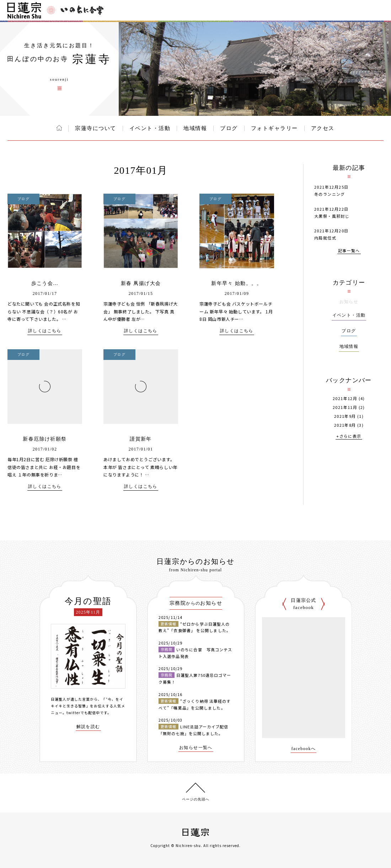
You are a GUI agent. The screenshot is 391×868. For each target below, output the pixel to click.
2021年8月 (345, 425)
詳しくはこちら (45, 331)
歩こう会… (45, 283)
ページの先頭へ (196, 799)
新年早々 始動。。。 (237, 283)
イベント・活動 (150, 128)
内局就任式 (325, 238)
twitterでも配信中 (83, 713)
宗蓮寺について (96, 128)
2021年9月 (345, 416)
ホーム (59, 128)
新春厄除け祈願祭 (45, 439)
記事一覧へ (349, 251)
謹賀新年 (141, 439)
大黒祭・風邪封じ (332, 216)
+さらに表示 (349, 436)
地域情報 (195, 128)
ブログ (229, 128)
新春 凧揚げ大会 (141, 283)
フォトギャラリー (274, 128)
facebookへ (304, 749)
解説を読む (88, 727)
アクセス (323, 128)
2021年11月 (345, 407)
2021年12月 (345, 398)
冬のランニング (330, 194)
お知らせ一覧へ (196, 748)
